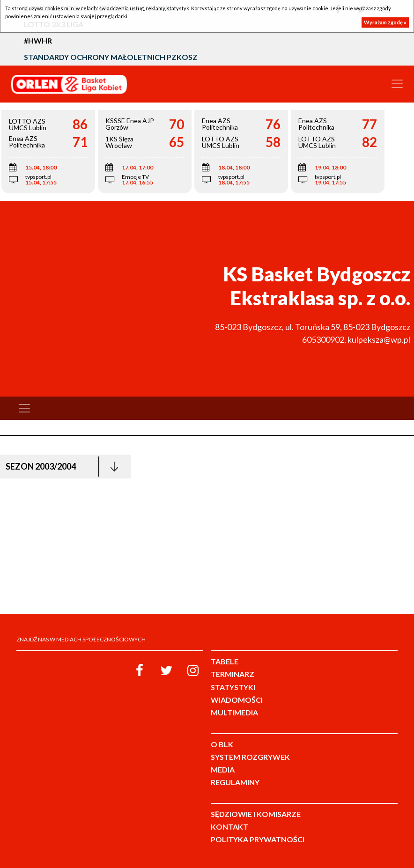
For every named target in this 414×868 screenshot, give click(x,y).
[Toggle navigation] (397, 84)
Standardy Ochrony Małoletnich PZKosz (111, 57)
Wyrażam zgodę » (385, 22)
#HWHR (38, 40)
